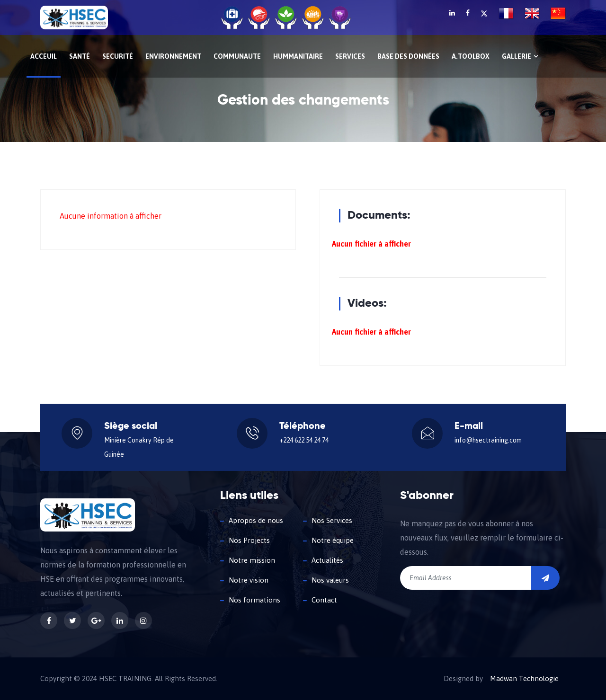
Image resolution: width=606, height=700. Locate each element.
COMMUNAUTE (237, 56)
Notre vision (249, 580)
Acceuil (44, 56)
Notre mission (252, 560)
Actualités (327, 560)
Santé (80, 56)
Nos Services (332, 520)
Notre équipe (333, 540)
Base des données (408, 56)
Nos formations (254, 600)
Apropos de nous (256, 520)
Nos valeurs (330, 580)
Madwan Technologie (524, 679)
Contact (324, 600)
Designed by (463, 679)
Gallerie (520, 56)
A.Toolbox (471, 56)
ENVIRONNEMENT (173, 56)
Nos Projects (249, 540)
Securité (118, 56)
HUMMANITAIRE (298, 56)
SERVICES (350, 56)
